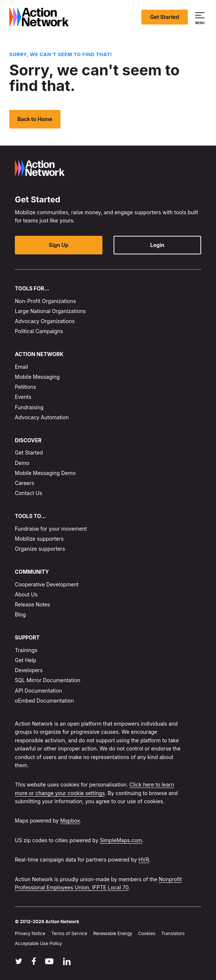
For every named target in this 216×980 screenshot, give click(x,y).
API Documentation (38, 691)
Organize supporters (40, 549)
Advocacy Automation (42, 417)
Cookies (147, 933)
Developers (29, 670)
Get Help (26, 660)
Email (21, 367)
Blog (20, 614)
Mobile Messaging (37, 377)
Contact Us (29, 493)
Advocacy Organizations (45, 321)
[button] (201, 17)
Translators (173, 933)
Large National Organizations (50, 311)
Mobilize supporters (39, 539)
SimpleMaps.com (121, 840)
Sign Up (59, 245)
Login (157, 245)
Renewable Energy (113, 933)
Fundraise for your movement (51, 529)
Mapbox (70, 821)
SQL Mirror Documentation (48, 680)
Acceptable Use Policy (38, 943)
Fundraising (29, 407)
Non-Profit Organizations (45, 301)
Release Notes (32, 604)
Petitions (25, 387)
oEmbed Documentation (44, 701)
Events (23, 397)
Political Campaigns (39, 331)
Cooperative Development (47, 584)
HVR (144, 859)
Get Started (165, 17)
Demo (22, 463)
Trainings (26, 650)
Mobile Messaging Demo (45, 473)
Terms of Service (69, 933)
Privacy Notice (30, 933)
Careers (24, 483)
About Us (26, 594)
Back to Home (35, 119)
